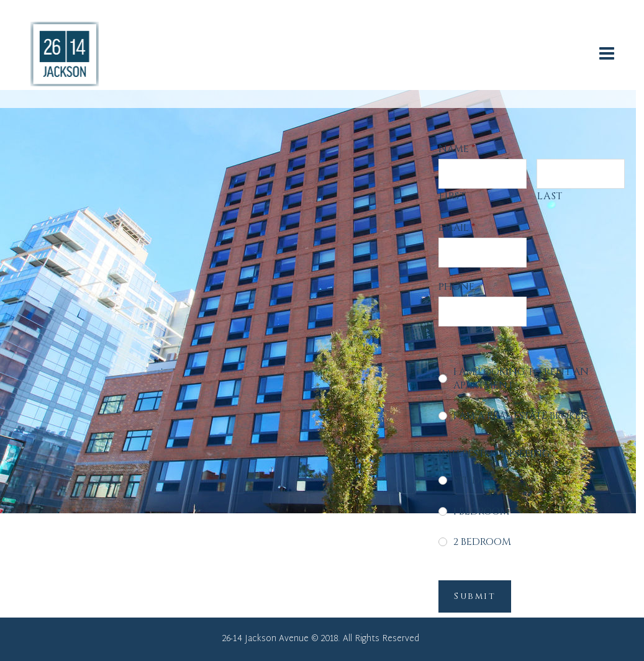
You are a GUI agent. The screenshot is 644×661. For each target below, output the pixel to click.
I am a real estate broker (520, 416)
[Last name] (580, 174)
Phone (456, 287)
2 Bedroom (482, 542)
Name (457, 149)
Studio (472, 480)
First (452, 196)
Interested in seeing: (498, 454)
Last (550, 196)
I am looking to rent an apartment (521, 379)
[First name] (482, 174)
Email (457, 228)
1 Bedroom (481, 511)
